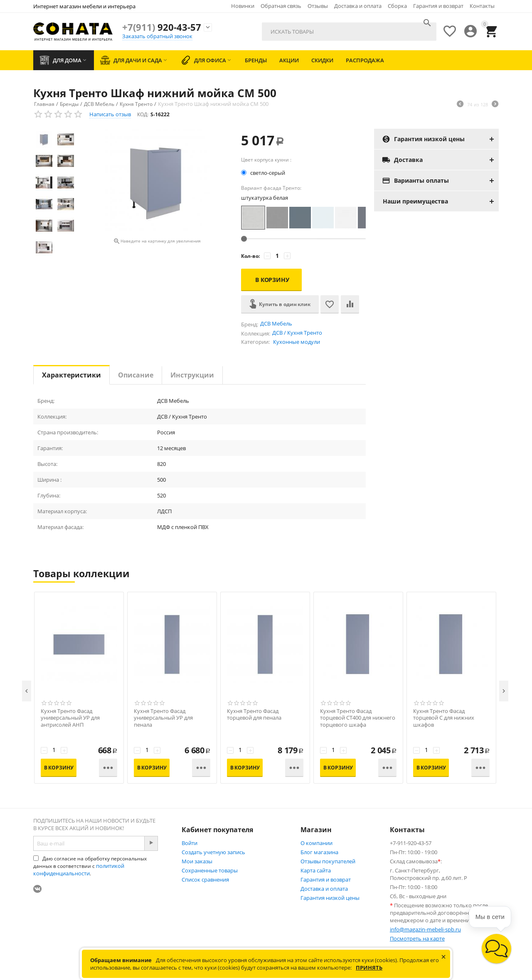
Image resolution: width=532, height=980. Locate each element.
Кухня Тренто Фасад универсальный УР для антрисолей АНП (70, 718)
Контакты (482, 6)
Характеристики (71, 375)
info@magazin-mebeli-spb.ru (425, 929)
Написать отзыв (110, 114)
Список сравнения (205, 880)
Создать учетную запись (213, 852)
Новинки (243, 6)
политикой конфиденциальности (79, 870)
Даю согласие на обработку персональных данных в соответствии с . (90, 866)
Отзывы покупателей (328, 861)
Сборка (397, 6)
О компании (316, 843)
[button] (496, 949)
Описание (136, 375)
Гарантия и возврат (438, 6)
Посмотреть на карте (417, 938)
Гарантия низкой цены (330, 898)
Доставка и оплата (358, 6)
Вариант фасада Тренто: (271, 188)
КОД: (143, 114)
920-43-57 (162, 27)
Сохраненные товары (210, 870)
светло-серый (264, 173)
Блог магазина (319, 852)
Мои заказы (197, 861)
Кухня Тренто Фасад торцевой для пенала (254, 715)
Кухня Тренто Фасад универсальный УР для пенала (163, 718)
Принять (369, 968)
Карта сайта (316, 870)
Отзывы (318, 6)
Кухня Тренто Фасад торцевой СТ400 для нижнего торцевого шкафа (358, 718)
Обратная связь (281, 6)
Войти (190, 843)
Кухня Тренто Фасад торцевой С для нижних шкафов (444, 718)
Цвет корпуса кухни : (266, 160)
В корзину (272, 280)
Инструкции (192, 375)
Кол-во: (250, 256)
